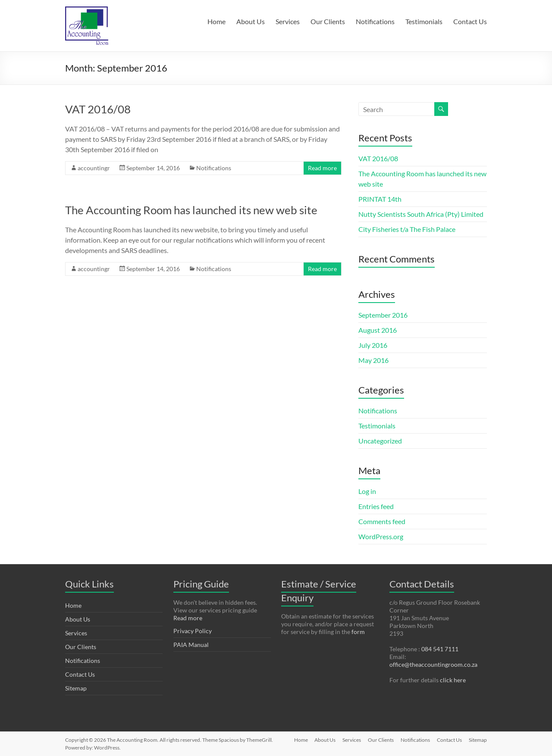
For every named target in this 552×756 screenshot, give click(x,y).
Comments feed (382, 521)
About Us (251, 21)
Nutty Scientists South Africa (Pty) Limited (421, 214)
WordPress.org (381, 536)
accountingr (94, 168)
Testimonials (424, 21)
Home (216, 21)
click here (453, 680)
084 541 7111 (440, 649)
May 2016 (373, 360)
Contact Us (470, 21)
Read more (322, 168)
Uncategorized (380, 441)
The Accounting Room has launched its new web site (191, 210)
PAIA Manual (191, 645)
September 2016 (383, 315)
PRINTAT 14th (380, 199)
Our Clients (328, 21)
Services (288, 21)
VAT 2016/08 (98, 109)
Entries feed (376, 506)
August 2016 (378, 330)
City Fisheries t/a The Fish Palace (407, 229)
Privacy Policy (193, 631)
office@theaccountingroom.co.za (433, 664)
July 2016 (373, 345)
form (358, 632)
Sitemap (76, 688)
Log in (367, 491)
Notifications (375, 21)
